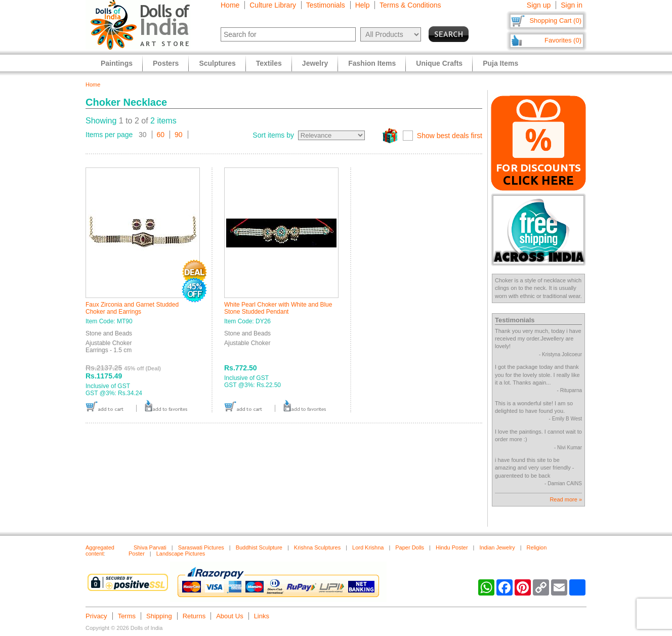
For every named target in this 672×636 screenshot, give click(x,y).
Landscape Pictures (181, 554)
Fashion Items (372, 63)
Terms (127, 616)
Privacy (96, 616)
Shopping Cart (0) (555, 20)
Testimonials (326, 5)
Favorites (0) (563, 40)
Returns (194, 616)
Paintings (117, 63)
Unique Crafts (439, 63)
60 (161, 135)
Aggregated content (100, 550)
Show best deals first (450, 136)
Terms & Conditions (410, 5)
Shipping (159, 616)
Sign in (572, 5)
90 (179, 135)
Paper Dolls (410, 547)
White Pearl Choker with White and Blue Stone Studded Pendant (278, 308)
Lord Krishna (368, 547)
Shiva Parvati (150, 547)
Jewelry (315, 63)
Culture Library (273, 5)
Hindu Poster (452, 547)
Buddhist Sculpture (259, 547)
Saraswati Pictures (201, 547)
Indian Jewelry (497, 547)
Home (230, 5)
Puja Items (500, 63)
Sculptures (217, 63)
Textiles (269, 63)
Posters (166, 63)
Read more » (566, 499)
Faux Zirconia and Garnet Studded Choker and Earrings (132, 308)
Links (262, 616)
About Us (229, 616)
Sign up (539, 5)
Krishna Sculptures (317, 547)
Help (363, 5)
